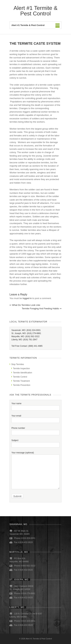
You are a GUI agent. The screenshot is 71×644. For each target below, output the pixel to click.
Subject (35, 443)
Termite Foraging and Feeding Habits (42, 308)
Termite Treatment (21, 381)
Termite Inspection (21, 368)
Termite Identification (23, 373)
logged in (27, 298)
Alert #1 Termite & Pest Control (35, 11)
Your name (35, 406)
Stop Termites (18, 364)
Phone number (35, 430)
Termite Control (20, 377)
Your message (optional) (35, 462)
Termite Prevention (22, 385)
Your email (35, 418)
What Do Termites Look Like (25, 305)
